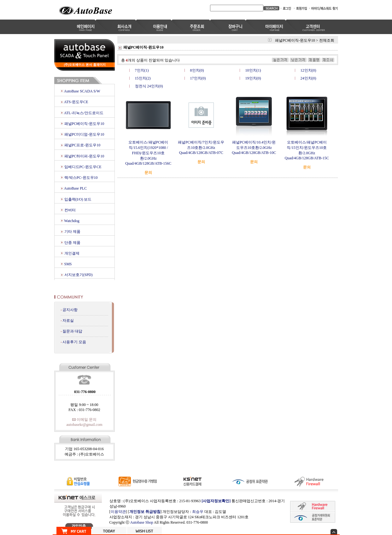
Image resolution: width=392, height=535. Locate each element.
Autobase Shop (142, 522)
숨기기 (334, 532)
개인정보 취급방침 (145, 512)
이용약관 (118, 512)
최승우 (198, 512)
